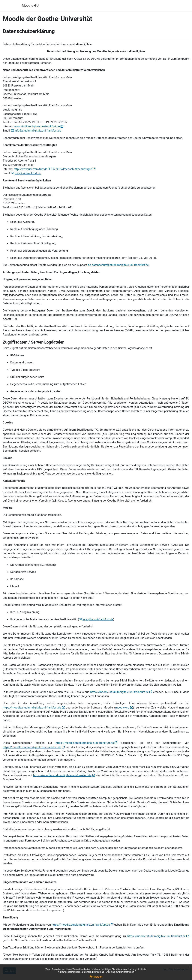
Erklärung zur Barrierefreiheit (120, 972)
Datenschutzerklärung (93, 972)
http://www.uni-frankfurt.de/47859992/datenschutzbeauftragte (53, 169)
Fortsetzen (96, 977)
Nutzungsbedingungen (69, 972)
